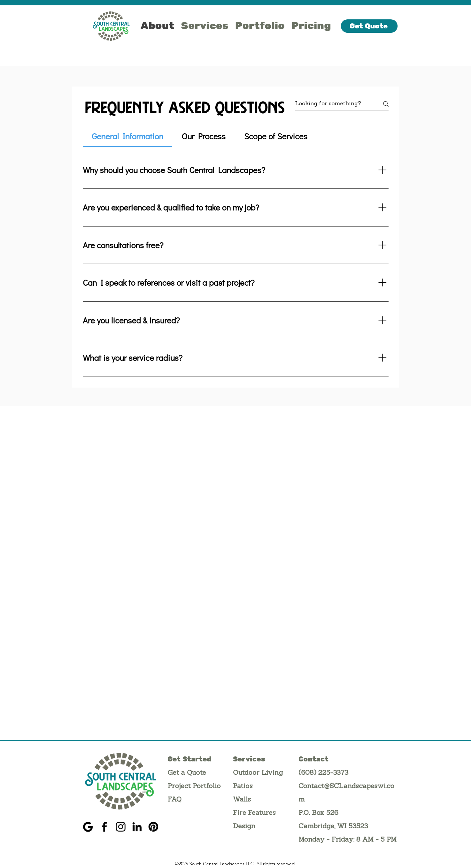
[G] (88, 827)
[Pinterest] (153, 827)
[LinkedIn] (137, 827)
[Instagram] (121, 827)
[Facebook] (104, 827)
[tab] (128, 136)
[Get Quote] (369, 26)
